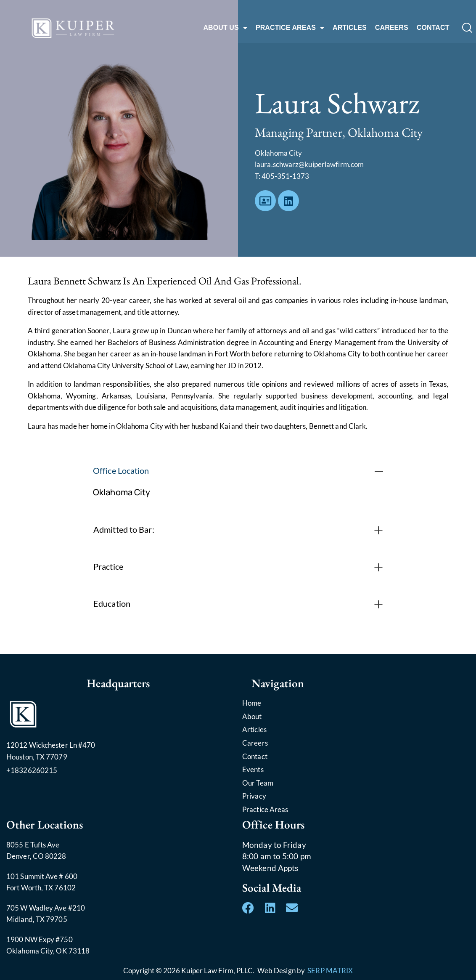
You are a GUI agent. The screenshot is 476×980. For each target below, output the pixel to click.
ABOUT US (225, 28)
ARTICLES (350, 28)
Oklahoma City (122, 492)
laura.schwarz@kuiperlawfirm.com (309, 164)
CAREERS (392, 28)
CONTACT (433, 28)
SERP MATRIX (330, 971)
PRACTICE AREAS (290, 28)
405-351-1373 (285, 176)
